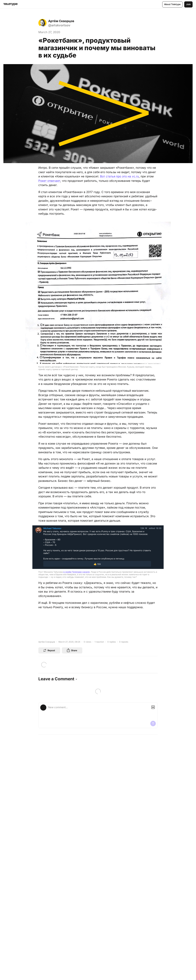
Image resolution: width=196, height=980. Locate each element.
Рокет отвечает (49, 181)
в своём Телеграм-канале (77, 572)
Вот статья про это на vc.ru (119, 176)
